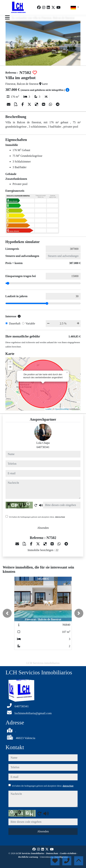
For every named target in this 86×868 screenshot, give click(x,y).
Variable (30, 323)
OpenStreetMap (62, 409)
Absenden (43, 528)
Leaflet (48, 409)
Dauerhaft (15, 323)
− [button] (10, 367)
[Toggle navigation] (7, 17)
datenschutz (60, 517)
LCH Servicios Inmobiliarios (30, 853)
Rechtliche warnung (28, 857)
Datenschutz (52, 853)
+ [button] (10, 362)
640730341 (43, 447)
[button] (7, 613)
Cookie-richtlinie (68, 853)
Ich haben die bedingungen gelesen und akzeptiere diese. (37, 517)
